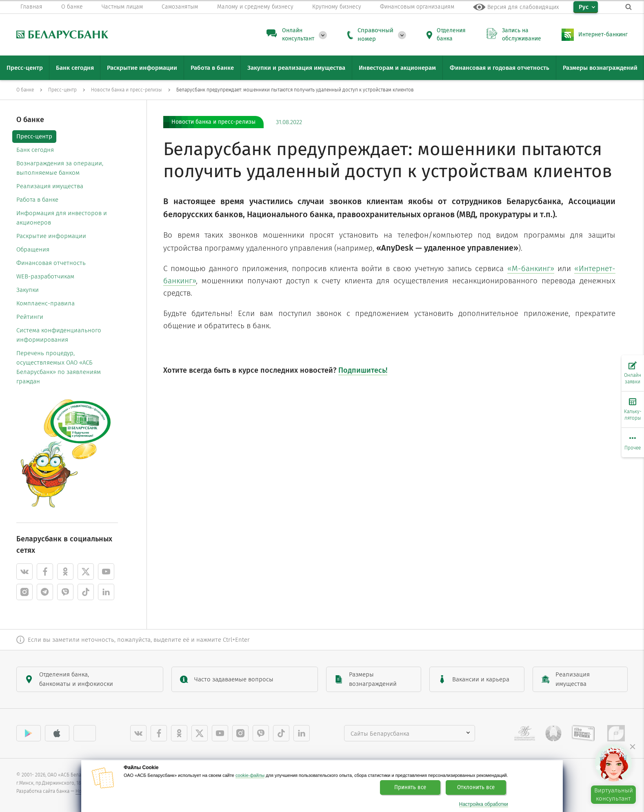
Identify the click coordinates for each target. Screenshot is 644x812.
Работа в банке (37, 200)
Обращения (33, 249)
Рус (584, 7)
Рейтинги (30, 317)
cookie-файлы (250, 775)
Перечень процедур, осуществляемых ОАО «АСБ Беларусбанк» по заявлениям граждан (59, 367)
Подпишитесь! (363, 370)
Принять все (410, 788)
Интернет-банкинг (603, 34)
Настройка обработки (484, 804)
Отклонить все (476, 788)
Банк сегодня (35, 150)
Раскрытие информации (51, 236)
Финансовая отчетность (51, 263)
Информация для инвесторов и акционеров (62, 218)
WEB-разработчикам (45, 276)
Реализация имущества (50, 186)
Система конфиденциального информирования (59, 335)
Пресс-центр (34, 136)
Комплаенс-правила (46, 303)
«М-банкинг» (531, 268)
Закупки (28, 290)
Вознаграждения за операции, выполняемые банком (60, 168)
